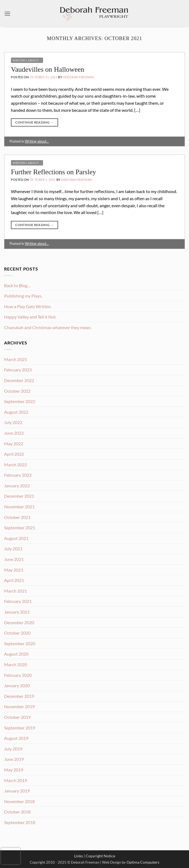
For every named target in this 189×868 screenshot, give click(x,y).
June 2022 (14, 433)
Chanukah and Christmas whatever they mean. (48, 327)
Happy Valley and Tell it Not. (30, 317)
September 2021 (20, 528)
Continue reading (34, 122)
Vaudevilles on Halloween (48, 69)
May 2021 (14, 570)
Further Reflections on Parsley (53, 172)
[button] (7, 13)
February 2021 (18, 601)
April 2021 (14, 580)
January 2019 (17, 791)
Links (79, 856)
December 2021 (19, 496)
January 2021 (17, 612)
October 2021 (17, 517)
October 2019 (17, 717)
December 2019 (19, 696)
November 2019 (19, 706)
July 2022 (13, 422)
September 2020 (20, 643)
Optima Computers (143, 862)
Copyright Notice (100, 856)
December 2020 (19, 622)
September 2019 (20, 728)
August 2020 (16, 654)
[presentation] (11, 856)
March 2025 (16, 359)
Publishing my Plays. (23, 296)
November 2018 (19, 801)
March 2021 (16, 591)
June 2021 (14, 559)
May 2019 (14, 770)
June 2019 (14, 759)
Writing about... (27, 60)
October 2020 (17, 633)
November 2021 (19, 507)
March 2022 (16, 465)
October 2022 (17, 391)
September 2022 (20, 401)
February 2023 (18, 370)
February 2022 (18, 475)
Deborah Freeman (78, 77)
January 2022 (17, 486)
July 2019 (13, 749)
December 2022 (19, 380)
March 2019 (16, 780)
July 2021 (13, 549)
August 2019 (16, 738)
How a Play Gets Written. (28, 306)
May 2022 (14, 444)
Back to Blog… (17, 285)
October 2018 (17, 812)
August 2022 (16, 412)
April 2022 (14, 454)
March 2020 (16, 664)
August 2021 (16, 538)
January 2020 (17, 685)
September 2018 (20, 822)
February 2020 (18, 675)
